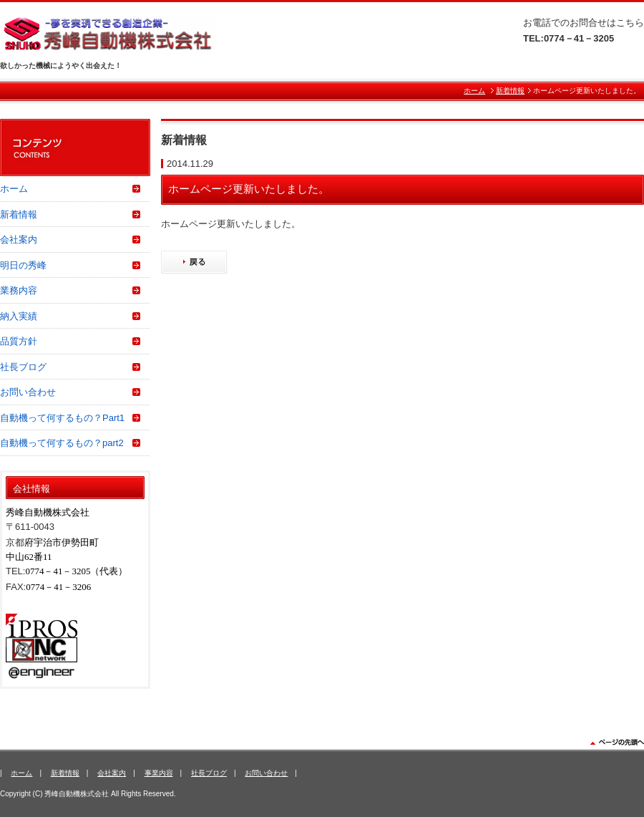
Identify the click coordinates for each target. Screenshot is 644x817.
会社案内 (19, 240)
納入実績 (19, 316)
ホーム (474, 91)
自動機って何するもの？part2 (62, 443)
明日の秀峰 (23, 265)
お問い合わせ (28, 392)
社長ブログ (23, 367)
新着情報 (510, 91)
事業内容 (159, 773)
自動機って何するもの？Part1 (62, 418)
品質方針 (19, 341)
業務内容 (19, 290)
